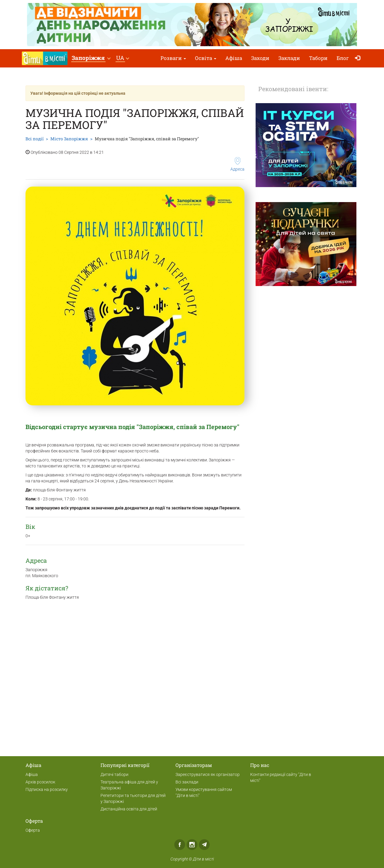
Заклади (289, 58)
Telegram (204, 845)
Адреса (237, 164)
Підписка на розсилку (47, 789)
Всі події (34, 139)
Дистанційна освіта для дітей (129, 809)
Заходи (260, 58)
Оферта (33, 830)
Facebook (180, 845)
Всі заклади (187, 782)
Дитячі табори (114, 774)
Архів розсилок (40, 782)
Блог (343, 58)
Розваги (173, 58)
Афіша (234, 58)
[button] (91, 58)
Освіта (206, 58)
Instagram (192, 845)
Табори (318, 58)
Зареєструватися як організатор (208, 774)
